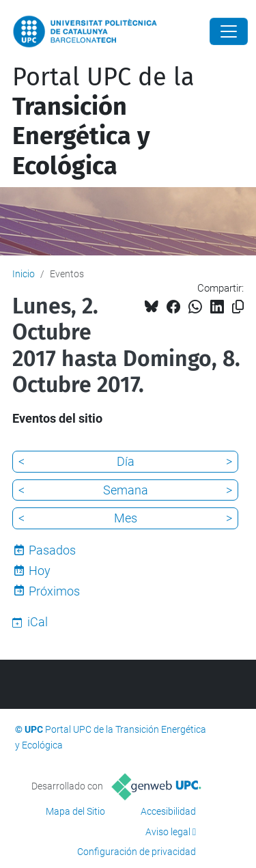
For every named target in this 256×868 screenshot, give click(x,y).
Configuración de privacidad (137, 852)
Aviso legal (168, 832)
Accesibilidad (168, 811)
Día (126, 461)
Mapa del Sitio (75, 811)
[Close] (229, 31)
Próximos (54, 591)
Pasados (52, 550)
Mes (126, 518)
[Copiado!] (238, 307)
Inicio (24, 274)
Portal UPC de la (103, 122)
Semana (126, 490)
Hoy (40, 571)
